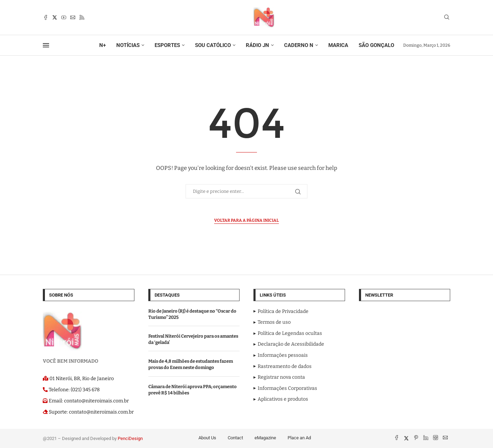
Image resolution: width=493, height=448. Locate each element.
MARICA (338, 45)
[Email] (73, 17)
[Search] (447, 18)
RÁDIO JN (257, 45)
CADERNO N (299, 45)
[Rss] (82, 17)
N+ (103, 45)
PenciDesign (130, 438)
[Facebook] (46, 17)
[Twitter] (55, 17)
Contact (235, 438)
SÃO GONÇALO (376, 45)
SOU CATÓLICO (213, 45)
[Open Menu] (46, 45)
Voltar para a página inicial (246, 220)
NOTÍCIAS (128, 45)
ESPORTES (167, 45)
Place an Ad (299, 438)
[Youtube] (64, 17)
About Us (207, 438)
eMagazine (265, 438)
